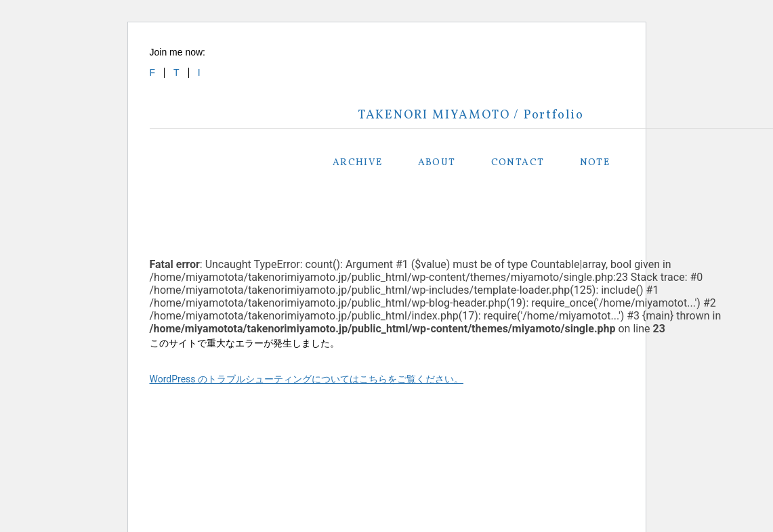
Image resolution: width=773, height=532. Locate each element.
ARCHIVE (358, 163)
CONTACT (518, 163)
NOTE (595, 163)
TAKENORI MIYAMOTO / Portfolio (471, 115)
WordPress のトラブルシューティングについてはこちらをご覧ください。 (307, 379)
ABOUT (437, 163)
